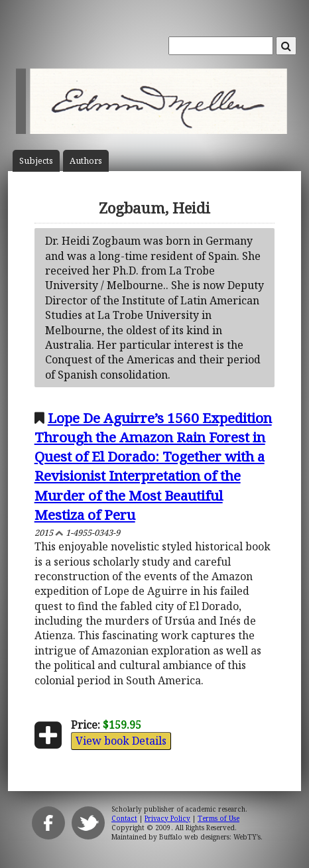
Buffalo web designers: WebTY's (210, 837)
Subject (36, 161)
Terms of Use (218, 818)
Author (86, 161)
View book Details (121, 741)
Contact (124, 818)
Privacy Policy (167, 818)
